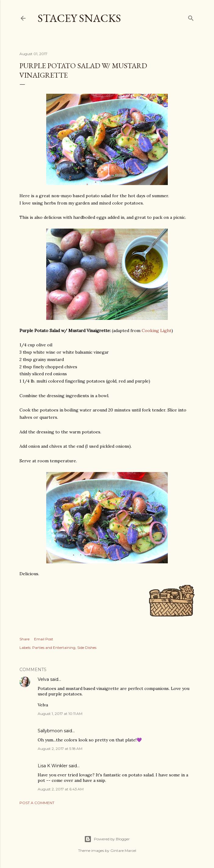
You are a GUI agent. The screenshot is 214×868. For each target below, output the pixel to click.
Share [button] (24, 639)
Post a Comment (37, 803)
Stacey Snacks (79, 18)
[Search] (191, 17)
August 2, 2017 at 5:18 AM (60, 749)
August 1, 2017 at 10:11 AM (60, 714)
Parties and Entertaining (54, 647)
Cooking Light (157, 331)
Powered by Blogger (107, 839)
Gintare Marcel (123, 850)
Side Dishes (87, 647)
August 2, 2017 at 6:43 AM (61, 789)
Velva (43, 679)
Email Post (44, 639)
